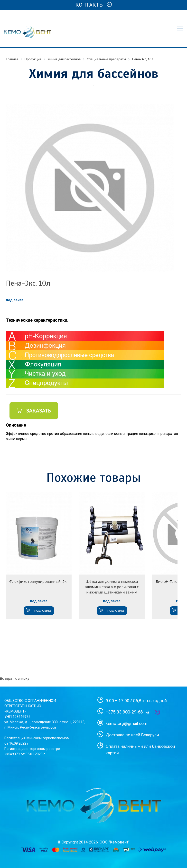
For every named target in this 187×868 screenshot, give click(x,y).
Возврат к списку (15, 679)
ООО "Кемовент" (115, 842)
